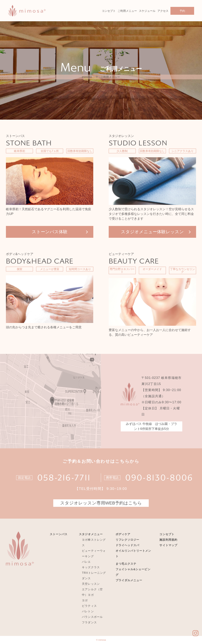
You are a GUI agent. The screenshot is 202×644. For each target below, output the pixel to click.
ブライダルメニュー (129, 580)
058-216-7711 (64, 478)
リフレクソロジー (127, 540)
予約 (182, 11)
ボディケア (123, 534)
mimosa (87, 77)
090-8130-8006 (159, 478)
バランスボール (92, 617)
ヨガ (85, 600)
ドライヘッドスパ (127, 545)
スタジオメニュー (91, 534)
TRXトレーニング (94, 573)
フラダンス (89, 622)
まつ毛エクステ (126, 564)
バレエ (86, 562)
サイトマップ (168, 545)
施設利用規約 (168, 540)
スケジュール (147, 11)
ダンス (86, 578)
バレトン (88, 611)
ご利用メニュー (127, 11)
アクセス (163, 11)
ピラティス (89, 606)
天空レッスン (91, 584)
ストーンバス (59, 534)
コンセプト (109, 11)
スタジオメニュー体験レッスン (152, 232)
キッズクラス (91, 567)
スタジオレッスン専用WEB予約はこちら (101, 503)
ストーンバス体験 (50, 232)
